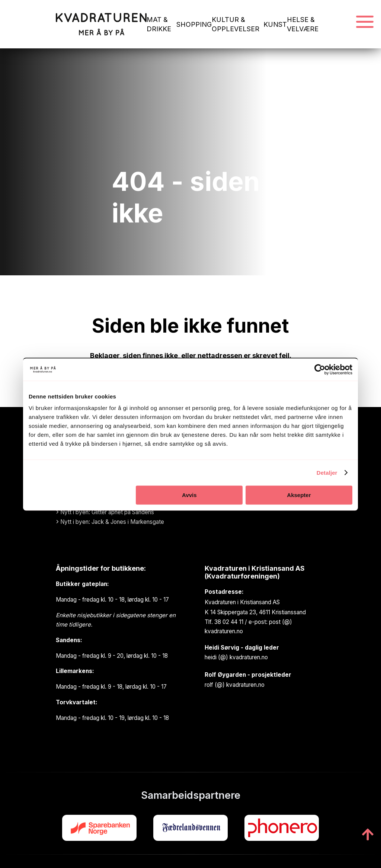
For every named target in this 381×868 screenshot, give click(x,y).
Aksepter (299, 495)
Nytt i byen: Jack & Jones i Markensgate (110, 522)
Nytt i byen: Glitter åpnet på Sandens (105, 512)
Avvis (189, 495)
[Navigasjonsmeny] (365, 22)
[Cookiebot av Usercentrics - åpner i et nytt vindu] (320, 369)
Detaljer (327, 473)
